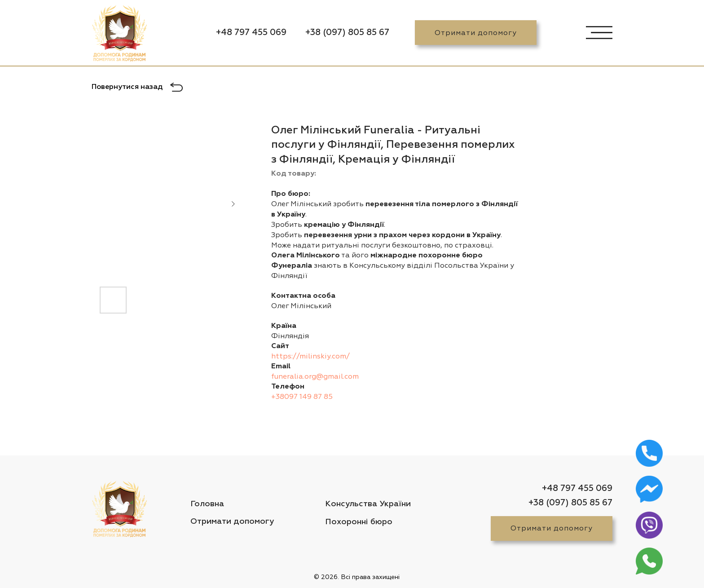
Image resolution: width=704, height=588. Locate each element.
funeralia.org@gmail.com (315, 376)
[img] (119, 35)
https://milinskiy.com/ (310, 356)
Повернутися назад (127, 87)
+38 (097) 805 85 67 (347, 33)
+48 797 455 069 (251, 33)
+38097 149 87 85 (302, 397)
